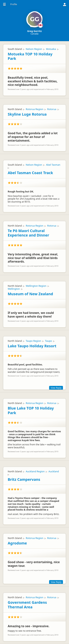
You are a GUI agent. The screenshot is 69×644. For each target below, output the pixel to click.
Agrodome (17, 543)
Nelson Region (34, 49)
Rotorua (52, 109)
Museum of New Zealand (30, 294)
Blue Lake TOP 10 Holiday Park (31, 410)
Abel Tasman (53, 165)
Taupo (48, 341)
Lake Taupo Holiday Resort (32, 346)
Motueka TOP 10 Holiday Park (30, 56)
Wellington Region (36, 286)
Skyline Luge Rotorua (27, 114)
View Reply (56, 388)
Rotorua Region (34, 109)
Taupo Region (33, 341)
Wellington (14, 289)
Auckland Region (35, 471)
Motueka (51, 49)
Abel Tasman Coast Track (30, 173)
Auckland (54, 471)
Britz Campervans (24, 479)
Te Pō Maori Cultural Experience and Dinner (28, 233)
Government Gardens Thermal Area (27, 605)
